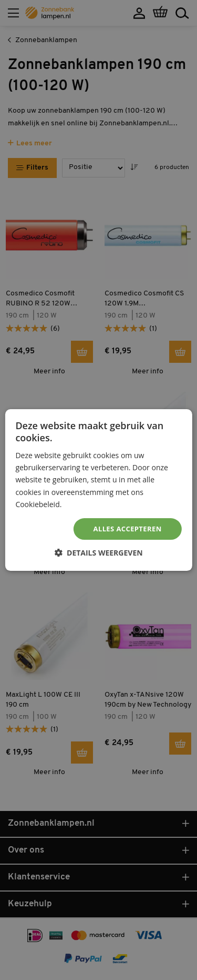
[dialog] (98, 490)
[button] (98, 553)
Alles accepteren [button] (128, 529)
